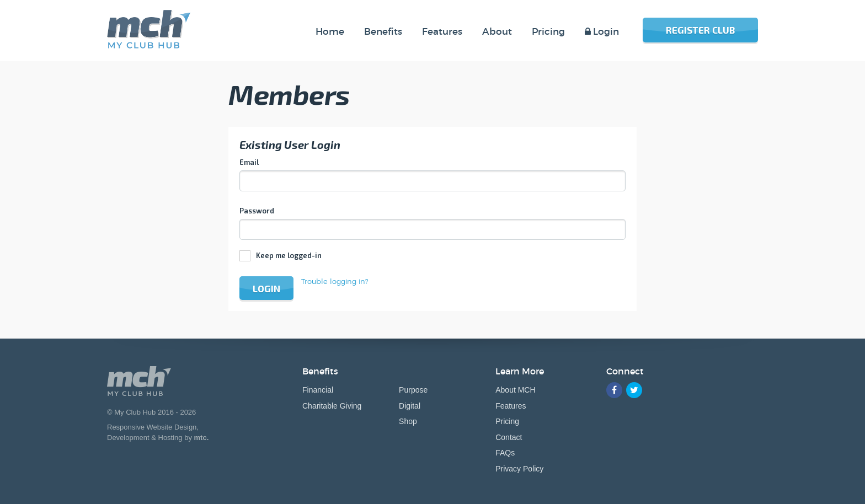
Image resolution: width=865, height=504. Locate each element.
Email (249, 162)
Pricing (507, 421)
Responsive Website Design (152, 427)
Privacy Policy (519, 469)
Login (266, 288)
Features (511, 406)
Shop (408, 421)
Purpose (413, 390)
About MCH (515, 390)
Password (257, 211)
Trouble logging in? (335, 281)
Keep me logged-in (289, 255)
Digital (410, 406)
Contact (509, 437)
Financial (318, 390)
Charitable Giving (332, 406)
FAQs (505, 453)
